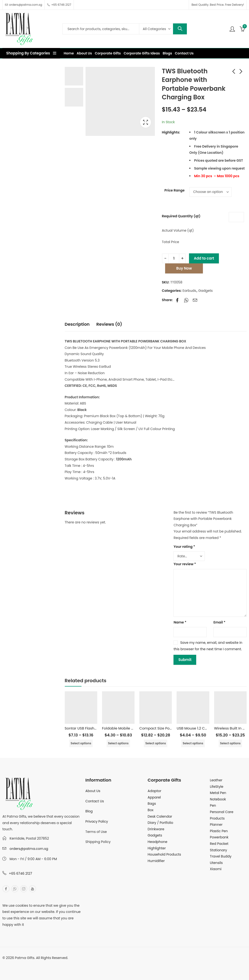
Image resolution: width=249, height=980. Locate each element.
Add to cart (204, 258)
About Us (93, 791)
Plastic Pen (219, 831)
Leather (216, 780)
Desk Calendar (160, 816)
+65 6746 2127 (20, 873)
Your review (185, 564)
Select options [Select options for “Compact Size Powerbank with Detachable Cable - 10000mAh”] (156, 743)
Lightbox (146, 122)
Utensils (216, 863)
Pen (213, 805)
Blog (89, 811)
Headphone (157, 842)
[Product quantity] (174, 258)
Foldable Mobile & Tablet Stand (130, 728)
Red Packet (219, 844)
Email (219, 622)
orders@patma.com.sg (29, 849)
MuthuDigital (47, 964)
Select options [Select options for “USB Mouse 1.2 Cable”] (193, 743)
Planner (216, 825)
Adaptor (154, 791)
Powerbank (219, 837)
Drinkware (156, 829)
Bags (152, 804)
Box (151, 810)
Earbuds (189, 291)
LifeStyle (217, 787)
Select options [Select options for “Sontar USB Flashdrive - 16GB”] (81, 743)
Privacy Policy (97, 821)
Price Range (174, 190)
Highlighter (157, 848)
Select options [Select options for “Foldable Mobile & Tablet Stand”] (118, 743)
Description (77, 324)
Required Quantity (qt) (181, 216)
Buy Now (184, 268)
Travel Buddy (221, 856)
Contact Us (95, 801)
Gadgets (206, 291)
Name (180, 622)
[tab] (77, 324)
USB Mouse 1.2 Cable (195, 728)
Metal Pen (218, 793)
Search (180, 29)
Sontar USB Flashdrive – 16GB (90, 728)
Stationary (218, 850)
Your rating (184, 547)
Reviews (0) (109, 324)
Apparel (154, 797)
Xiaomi (216, 869)
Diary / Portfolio (160, 823)
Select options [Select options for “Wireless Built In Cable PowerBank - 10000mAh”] (230, 743)
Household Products (164, 854)
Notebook (218, 799)
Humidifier (156, 861)
